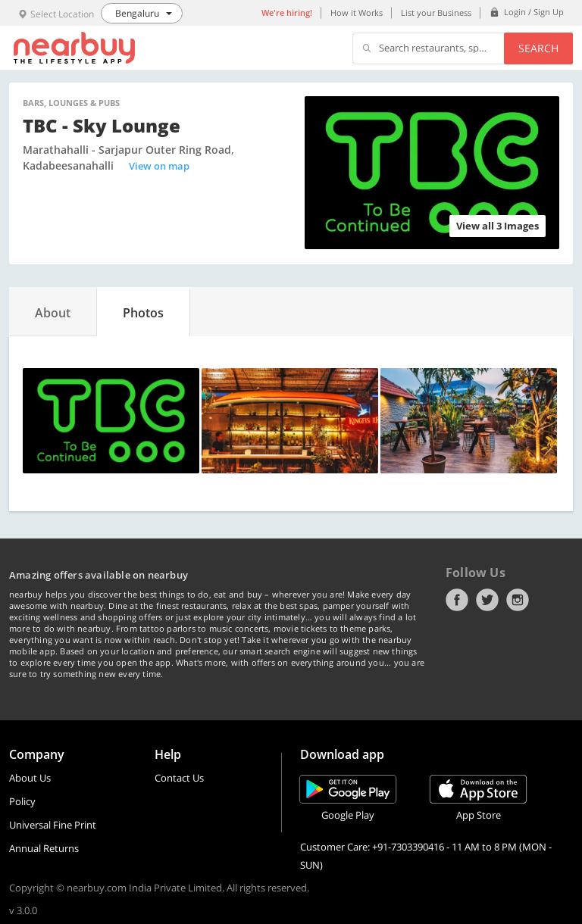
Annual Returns (44, 848)
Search (538, 48)
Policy (22, 801)
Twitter (487, 600)
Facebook (457, 600)
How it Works (357, 12)
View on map (159, 166)
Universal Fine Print (53, 825)
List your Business (436, 12)
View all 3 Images (498, 226)
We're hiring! (287, 12)
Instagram (518, 600)
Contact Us (179, 778)
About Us (30, 778)
